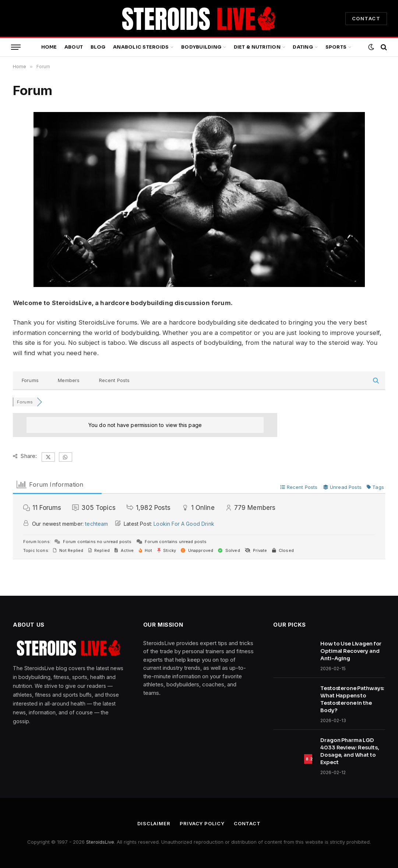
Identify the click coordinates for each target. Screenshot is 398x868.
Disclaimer (154, 823)
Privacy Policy (202, 823)
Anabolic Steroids (141, 47)
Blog (98, 47)
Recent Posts (115, 380)
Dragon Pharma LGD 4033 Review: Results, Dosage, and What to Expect (350, 751)
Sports (336, 47)
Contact (247, 823)
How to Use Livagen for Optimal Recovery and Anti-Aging (351, 651)
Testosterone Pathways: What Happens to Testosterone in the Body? (352, 699)
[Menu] (16, 47)
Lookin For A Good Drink (184, 524)
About (74, 47)
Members (69, 380)
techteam (96, 524)
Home (49, 47)
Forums (30, 380)
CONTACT (366, 18)
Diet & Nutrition (257, 47)
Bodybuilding (201, 47)
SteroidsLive (100, 842)
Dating (303, 47)
